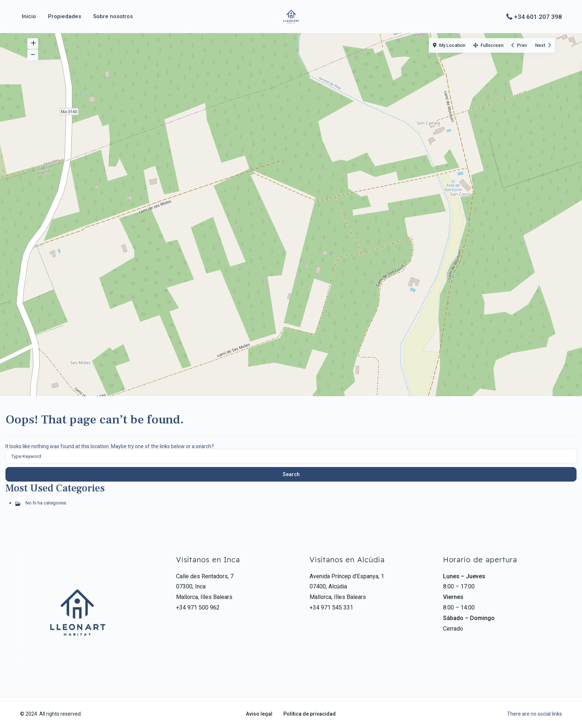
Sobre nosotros (113, 16)
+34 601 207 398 (538, 16)
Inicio (29, 16)
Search (291, 474)
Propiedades (65, 16)
